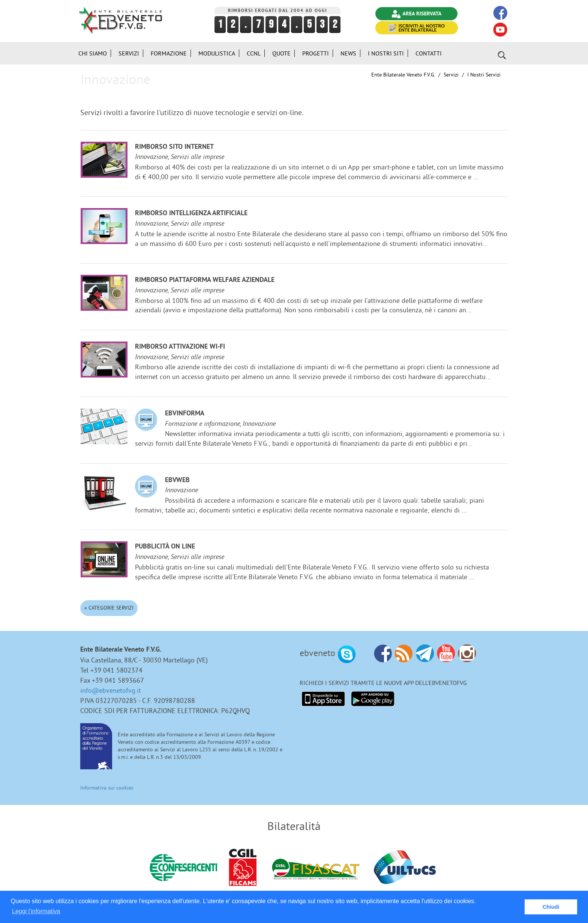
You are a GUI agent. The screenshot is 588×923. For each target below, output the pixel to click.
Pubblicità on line (165, 547)
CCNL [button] (254, 53)
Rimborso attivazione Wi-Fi (180, 347)
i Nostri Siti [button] (386, 53)
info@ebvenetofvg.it (111, 690)
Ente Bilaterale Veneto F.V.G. (403, 75)
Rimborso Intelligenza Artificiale (191, 214)
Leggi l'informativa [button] (36, 911)
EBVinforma (185, 414)
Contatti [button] (429, 53)
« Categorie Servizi (109, 608)
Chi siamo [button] (93, 53)
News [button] (348, 53)
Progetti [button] (316, 53)
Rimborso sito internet (174, 147)
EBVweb (177, 480)
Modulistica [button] (217, 53)
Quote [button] (281, 53)
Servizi (451, 75)
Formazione (169, 53)
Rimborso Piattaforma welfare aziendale (205, 280)
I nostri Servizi (484, 75)
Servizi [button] (129, 53)
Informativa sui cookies (107, 788)
